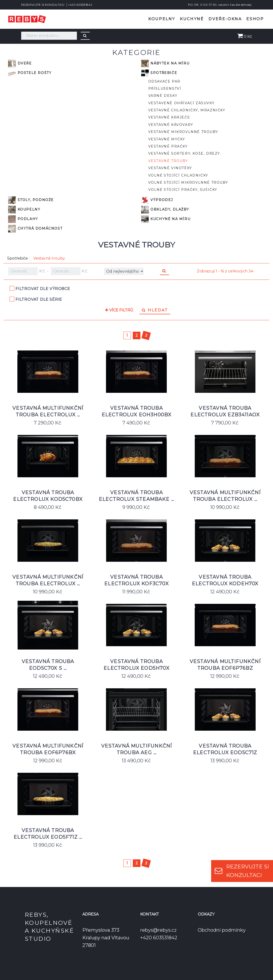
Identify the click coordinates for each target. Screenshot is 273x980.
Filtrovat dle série (39, 299)
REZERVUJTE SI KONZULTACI (43, 5)
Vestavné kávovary (171, 125)
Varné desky (163, 96)
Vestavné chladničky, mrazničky (187, 110)
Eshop (255, 19)
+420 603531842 (80, 5)
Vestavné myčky (167, 139)
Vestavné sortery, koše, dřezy (184, 153)
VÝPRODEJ (157, 200)
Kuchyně (192, 19)
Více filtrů (119, 310)
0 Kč (245, 37)
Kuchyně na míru (166, 219)
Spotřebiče (159, 73)
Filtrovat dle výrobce (43, 289)
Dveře (20, 64)
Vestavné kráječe (169, 117)
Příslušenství (165, 89)
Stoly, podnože (31, 200)
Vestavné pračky (168, 146)
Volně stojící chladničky (178, 175)
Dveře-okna (225, 19)
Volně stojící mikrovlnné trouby (188, 182)
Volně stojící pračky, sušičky (183, 190)
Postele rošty (30, 73)
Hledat (155, 310)
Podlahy (23, 219)
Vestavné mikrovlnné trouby (183, 132)
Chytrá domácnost (35, 229)
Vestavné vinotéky (170, 168)
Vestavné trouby (168, 161)
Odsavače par (164, 81)
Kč (27, 271)
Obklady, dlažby (165, 210)
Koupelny (162, 19)
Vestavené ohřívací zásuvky (181, 103)
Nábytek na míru (165, 64)
